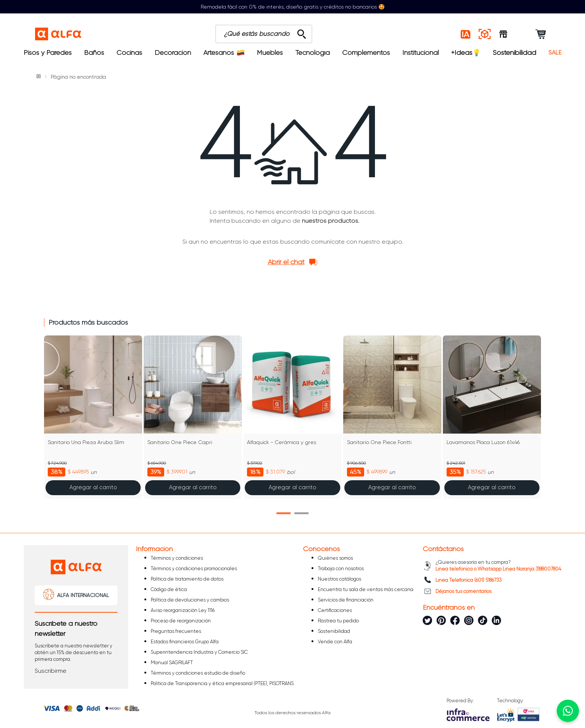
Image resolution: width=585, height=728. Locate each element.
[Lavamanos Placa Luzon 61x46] (492, 417)
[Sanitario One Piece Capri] (193, 417)
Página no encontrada (78, 77)
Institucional (420, 53)
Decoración (173, 53)
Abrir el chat (286, 262)
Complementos (366, 53)
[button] (284, 513)
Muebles (270, 53)
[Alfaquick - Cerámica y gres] (292, 417)
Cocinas (129, 53)
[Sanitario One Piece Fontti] (392, 417)
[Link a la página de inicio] (39, 77)
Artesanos (224, 53)
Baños (94, 53)
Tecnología (313, 53)
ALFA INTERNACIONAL (83, 595)
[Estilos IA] (466, 34)
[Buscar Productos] (302, 32)
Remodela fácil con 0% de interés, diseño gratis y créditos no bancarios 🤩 (293, 7)
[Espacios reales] (485, 34)
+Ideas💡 (466, 53)
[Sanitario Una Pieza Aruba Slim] (93, 417)
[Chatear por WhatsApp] (568, 711)
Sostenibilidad (514, 53)
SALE (555, 53)
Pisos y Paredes (48, 53)
